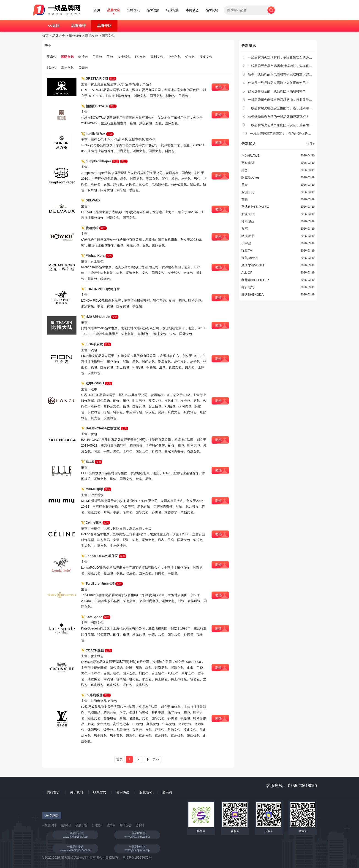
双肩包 (52, 57)
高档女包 (157, 57)
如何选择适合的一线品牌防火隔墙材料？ (277, 91)
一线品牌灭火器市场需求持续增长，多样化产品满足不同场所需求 (294, 66)
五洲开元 (248, 192)
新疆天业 (248, 214)
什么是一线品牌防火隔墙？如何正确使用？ (278, 83)
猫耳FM (247, 251)
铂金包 (190, 57)
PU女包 (140, 57)
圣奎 (245, 185)
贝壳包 (83, 68)
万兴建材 (248, 163)
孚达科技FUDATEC (255, 207)
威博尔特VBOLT (253, 265)
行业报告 (173, 10)
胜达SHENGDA (252, 295)
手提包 (97, 57)
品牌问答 (212, 10)
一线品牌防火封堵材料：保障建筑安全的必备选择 (283, 57)
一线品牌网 (49, 825)
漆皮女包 (206, 57)
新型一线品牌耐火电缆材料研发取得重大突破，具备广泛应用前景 (294, 74)
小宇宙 (246, 243)
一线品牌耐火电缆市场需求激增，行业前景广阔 (282, 100)
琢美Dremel (250, 258)
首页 (97, 10)
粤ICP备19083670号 (137, 857)
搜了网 (111, 825)
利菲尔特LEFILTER (255, 280)
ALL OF (247, 273)
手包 (110, 57)
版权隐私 (146, 792)
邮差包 (52, 68)
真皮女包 (67, 68)
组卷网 (140, 825)
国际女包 (108, 36)
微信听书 (248, 236)
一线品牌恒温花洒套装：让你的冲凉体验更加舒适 (285, 134)
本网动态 (192, 10)
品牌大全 (114, 10)
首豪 (245, 199)
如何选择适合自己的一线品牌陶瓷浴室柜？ (278, 117)
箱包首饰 (75, 36)
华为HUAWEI (251, 155)
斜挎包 (83, 57)
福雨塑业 (248, 221)
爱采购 (167, 792)
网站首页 (53, 792)
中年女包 (174, 57)
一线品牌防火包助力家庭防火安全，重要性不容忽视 (285, 125)
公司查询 (97, 825)
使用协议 (123, 792)
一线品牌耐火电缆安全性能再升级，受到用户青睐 (283, 108)
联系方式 (100, 792)
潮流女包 (92, 36)
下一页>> (153, 759)
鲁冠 (245, 229)
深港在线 (125, 825)
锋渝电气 (248, 287)
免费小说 (82, 825)
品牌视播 (153, 10)
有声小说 (66, 825)
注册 (310, 144)
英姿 (245, 170)
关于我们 (76, 792)
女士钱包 (124, 57)
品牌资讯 (133, 10)
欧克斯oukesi (251, 177)
